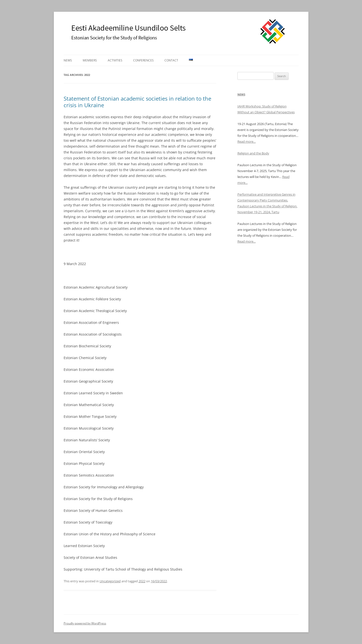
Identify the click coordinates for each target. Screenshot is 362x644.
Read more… (247, 141)
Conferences (143, 60)
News (68, 60)
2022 (142, 581)
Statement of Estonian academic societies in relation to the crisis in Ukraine (137, 102)
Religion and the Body (253, 153)
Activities (115, 60)
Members (90, 60)
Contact (171, 60)
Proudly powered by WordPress (85, 623)
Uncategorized (110, 581)
